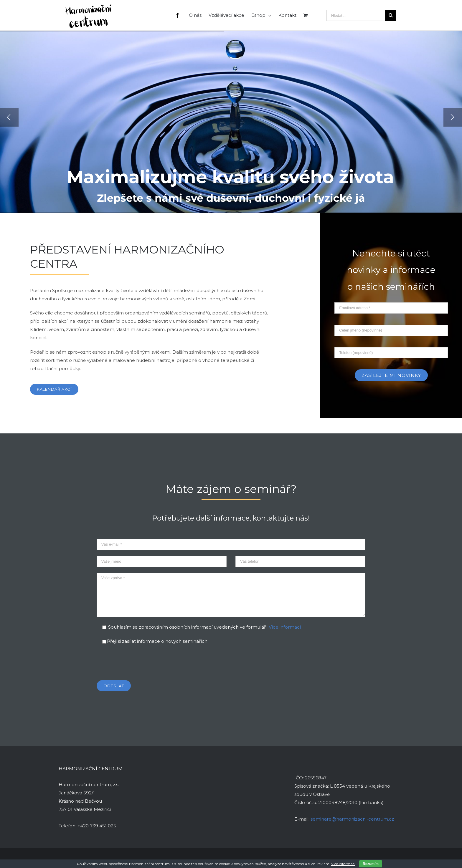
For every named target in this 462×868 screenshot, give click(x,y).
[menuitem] (181, 15)
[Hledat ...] (356, 15)
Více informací (285, 627)
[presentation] (141, 663)
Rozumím (371, 864)
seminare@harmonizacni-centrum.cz (352, 819)
